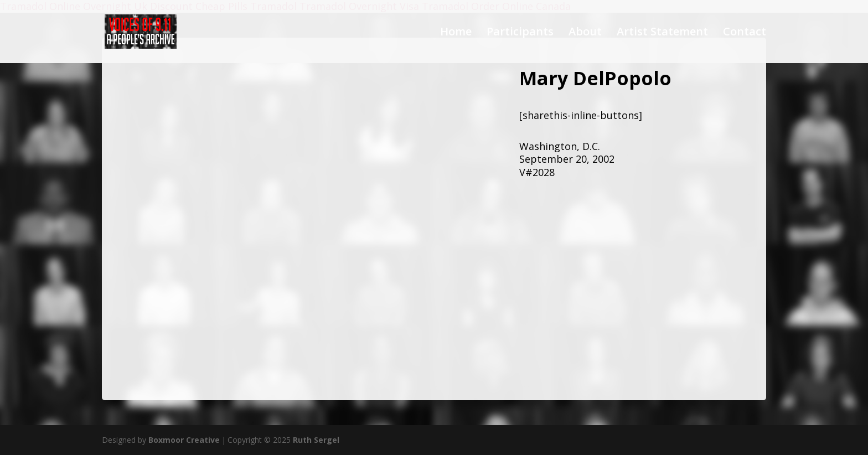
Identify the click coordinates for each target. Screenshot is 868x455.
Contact (745, 33)
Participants (520, 33)
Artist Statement (662, 33)
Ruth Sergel (316, 440)
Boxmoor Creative (184, 440)
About (585, 33)
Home (456, 33)
